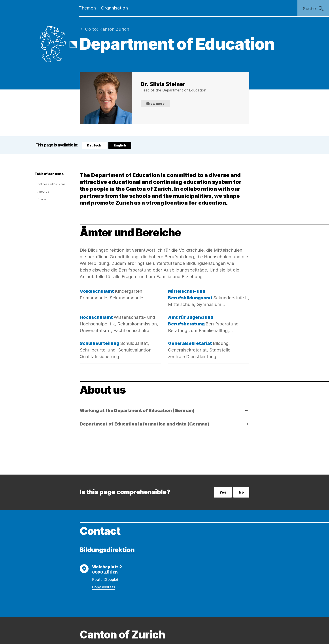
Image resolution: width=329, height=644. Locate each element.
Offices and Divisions (51, 184)
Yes (223, 492)
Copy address (104, 587)
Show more (155, 104)
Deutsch (94, 145)
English (122, 146)
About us (43, 192)
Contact (43, 199)
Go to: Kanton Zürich (107, 29)
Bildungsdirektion (107, 550)
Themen (87, 8)
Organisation (114, 8)
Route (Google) (105, 579)
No (241, 492)
